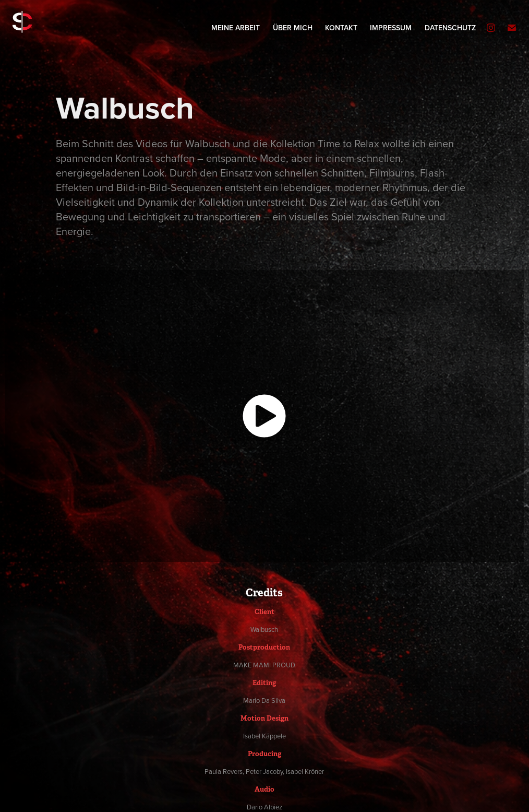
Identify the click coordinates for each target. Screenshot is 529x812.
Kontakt (341, 28)
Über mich (293, 28)
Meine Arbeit (236, 28)
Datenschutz (450, 28)
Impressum (391, 28)
